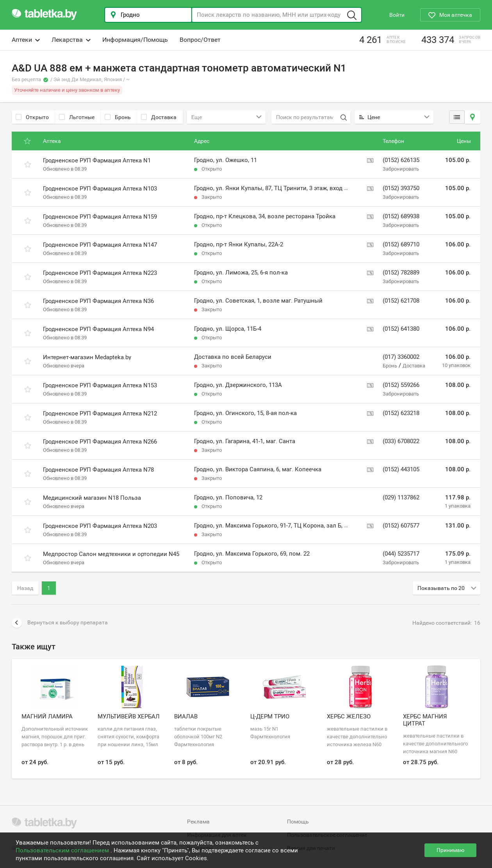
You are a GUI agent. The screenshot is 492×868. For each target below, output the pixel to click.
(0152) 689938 (401, 216)
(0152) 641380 (401, 329)
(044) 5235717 (401, 554)
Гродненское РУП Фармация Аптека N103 (100, 189)
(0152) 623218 (401, 413)
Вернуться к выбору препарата (60, 623)
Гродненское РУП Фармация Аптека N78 (98, 470)
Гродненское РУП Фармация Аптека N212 (100, 414)
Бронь (118, 117)
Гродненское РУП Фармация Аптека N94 (98, 329)
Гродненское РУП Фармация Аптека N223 (100, 273)
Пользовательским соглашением (63, 850)
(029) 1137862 (401, 497)
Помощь (298, 822)
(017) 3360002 (401, 357)
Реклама (198, 822)
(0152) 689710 (401, 244)
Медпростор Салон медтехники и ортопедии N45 (111, 554)
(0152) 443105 (401, 469)
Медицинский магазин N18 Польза (92, 498)
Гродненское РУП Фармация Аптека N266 (100, 442)
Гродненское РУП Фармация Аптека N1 (97, 160)
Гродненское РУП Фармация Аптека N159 (100, 217)
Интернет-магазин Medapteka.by (87, 357)
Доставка (159, 117)
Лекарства (71, 40)
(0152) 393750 (401, 188)
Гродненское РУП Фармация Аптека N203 (100, 526)
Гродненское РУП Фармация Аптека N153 (100, 385)
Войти (397, 15)
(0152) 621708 (401, 301)
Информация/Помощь (135, 40)
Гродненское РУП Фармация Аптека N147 (100, 245)
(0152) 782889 (401, 273)
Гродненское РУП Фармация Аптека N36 (98, 301)
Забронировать (401, 169)
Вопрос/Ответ (200, 40)
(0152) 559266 (401, 385)
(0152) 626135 (401, 160)
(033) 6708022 (401, 441)
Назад (25, 588)
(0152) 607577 (401, 526)
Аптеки (26, 40)
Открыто (32, 117)
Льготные (77, 117)
